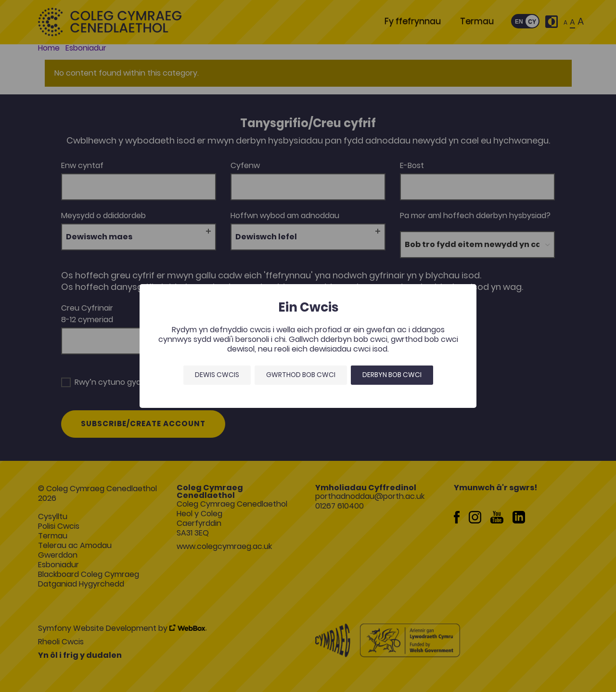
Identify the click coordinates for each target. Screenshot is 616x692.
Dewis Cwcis (217, 375)
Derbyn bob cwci (392, 375)
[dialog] (308, 346)
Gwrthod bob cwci (301, 375)
